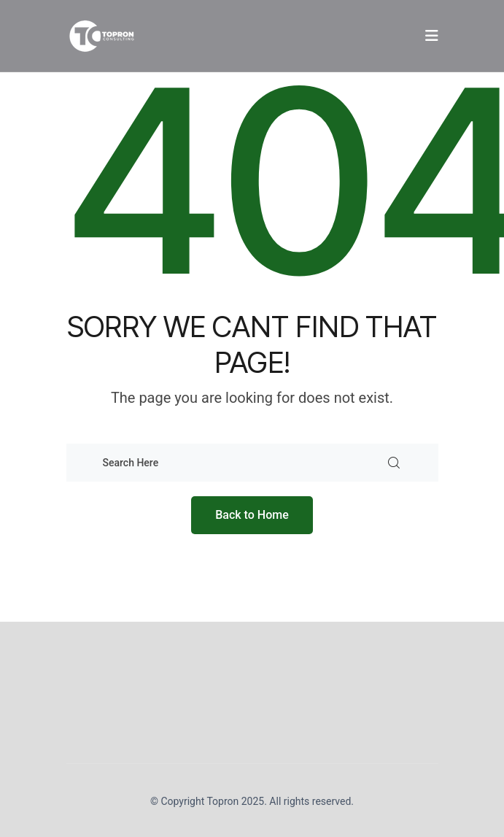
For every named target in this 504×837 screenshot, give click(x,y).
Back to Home (252, 515)
